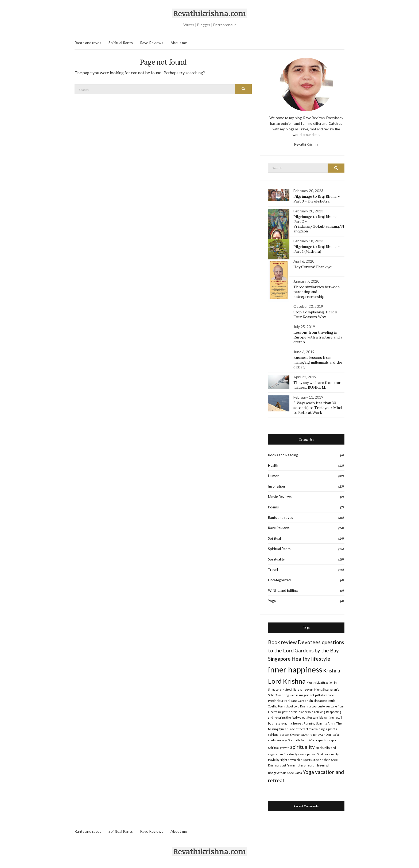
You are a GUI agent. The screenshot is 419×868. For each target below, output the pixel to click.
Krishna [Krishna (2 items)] (332, 670)
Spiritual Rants (121, 43)
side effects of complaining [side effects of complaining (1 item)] (307, 729)
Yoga (272, 601)
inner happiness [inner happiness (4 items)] (295, 669)
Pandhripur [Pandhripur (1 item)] (276, 701)
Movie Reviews (280, 497)
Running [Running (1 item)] (309, 723)
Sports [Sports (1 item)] (307, 760)
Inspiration (276, 486)
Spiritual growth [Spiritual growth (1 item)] (279, 748)
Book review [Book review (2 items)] (282, 642)
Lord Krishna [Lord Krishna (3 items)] (287, 681)
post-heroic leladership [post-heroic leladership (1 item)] (298, 712)
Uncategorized (279, 580)
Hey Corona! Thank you (313, 267)
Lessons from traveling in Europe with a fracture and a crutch (318, 337)
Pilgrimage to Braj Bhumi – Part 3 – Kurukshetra (316, 199)
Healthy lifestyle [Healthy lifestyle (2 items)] (311, 659)
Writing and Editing (283, 590)
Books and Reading (283, 455)
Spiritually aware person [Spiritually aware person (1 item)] (300, 754)
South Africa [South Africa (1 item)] (309, 740)
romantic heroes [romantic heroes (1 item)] (292, 723)
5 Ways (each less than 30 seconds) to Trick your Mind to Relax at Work (318, 408)
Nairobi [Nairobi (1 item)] (287, 689)
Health (273, 465)
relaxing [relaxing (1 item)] (320, 712)
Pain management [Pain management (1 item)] (302, 695)
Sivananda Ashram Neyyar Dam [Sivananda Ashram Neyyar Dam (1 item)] (311, 735)
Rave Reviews (152, 43)
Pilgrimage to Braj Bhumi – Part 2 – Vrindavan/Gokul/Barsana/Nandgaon (319, 224)
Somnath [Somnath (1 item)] (294, 740)
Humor (273, 476)
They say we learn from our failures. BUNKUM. (317, 385)
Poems (273, 507)
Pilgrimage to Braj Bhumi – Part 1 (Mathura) (316, 249)
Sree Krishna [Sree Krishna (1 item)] (321, 760)
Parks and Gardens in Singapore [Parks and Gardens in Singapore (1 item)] (306, 701)
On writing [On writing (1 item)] (282, 695)
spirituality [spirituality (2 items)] (302, 747)
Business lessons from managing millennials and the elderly (318, 362)
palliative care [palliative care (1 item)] (325, 695)
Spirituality (276, 559)
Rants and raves (88, 43)
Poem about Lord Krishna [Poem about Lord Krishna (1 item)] (294, 706)
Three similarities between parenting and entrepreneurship (316, 292)
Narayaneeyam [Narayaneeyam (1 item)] (303, 689)
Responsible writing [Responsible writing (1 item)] (321, 717)
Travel (273, 570)
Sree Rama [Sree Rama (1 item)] (295, 773)
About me (179, 43)
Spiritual (274, 538)
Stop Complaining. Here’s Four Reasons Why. (315, 314)
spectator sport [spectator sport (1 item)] (328, 740)
